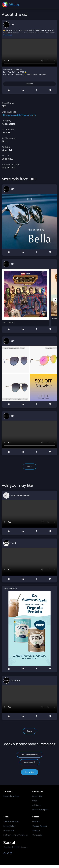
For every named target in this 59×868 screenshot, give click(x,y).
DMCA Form (9, 830)
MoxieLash (15, 680)
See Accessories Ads (29, 755)
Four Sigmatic (11, 589)
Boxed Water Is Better (20, 495)
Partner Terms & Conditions (16, 835)
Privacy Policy (9, 826)
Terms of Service (11, 821)
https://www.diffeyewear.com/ (13, 69)
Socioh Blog (37, 796)
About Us (36, 830)
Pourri (13, 543)
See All (30, 467)
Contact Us (37, 835)
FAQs (35, 801)
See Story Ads (30, 762)
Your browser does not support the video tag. (29, 53)
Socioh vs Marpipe (40, 810)
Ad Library (37, 805)
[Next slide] (55, 300)
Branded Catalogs (11, 796)
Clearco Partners (40, 826)
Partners (36, 821)
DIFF (12, 25)
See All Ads (29, 772)
